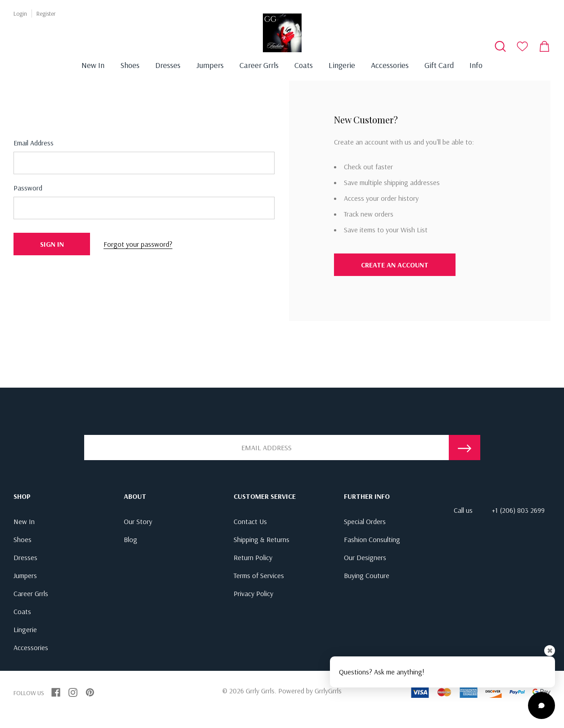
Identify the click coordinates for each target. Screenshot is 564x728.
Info (476, 65)
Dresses (168, 65)
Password (28, 188)
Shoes (130, 65)
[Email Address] (266, 448)
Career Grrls (259, 65)
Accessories (390, 65)
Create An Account (395, 265)
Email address (34, 143)
